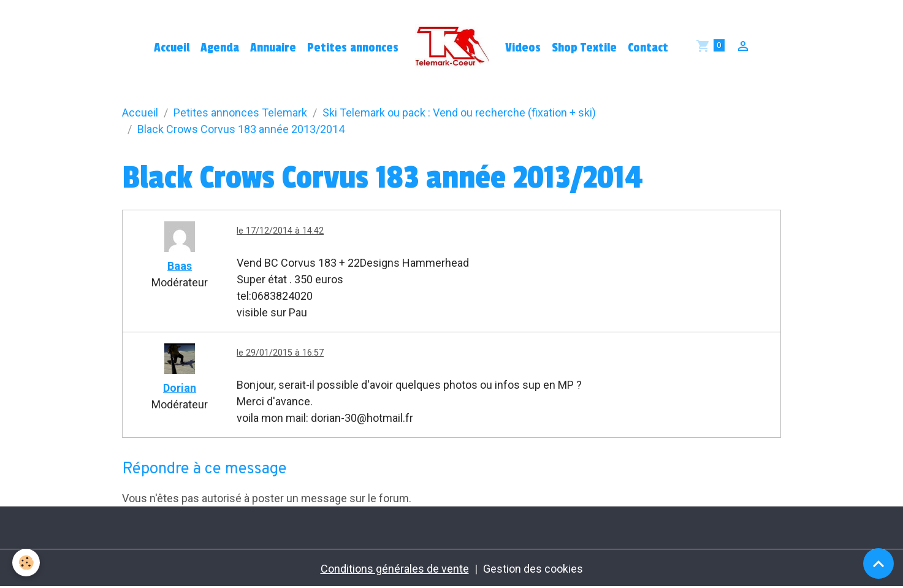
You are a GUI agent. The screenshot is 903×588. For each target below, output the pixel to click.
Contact (648, 48)
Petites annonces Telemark (240, 113)
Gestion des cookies (533, 569)
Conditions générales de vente (395, 569)
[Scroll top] (878, 563)
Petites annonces (353, 48)
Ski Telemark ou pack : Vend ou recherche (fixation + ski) (459, 113)
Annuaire (273, 48)
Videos (523, 48)
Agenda (220, 48)
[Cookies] (26, 563)
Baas (180, 266)
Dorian (180, 388)
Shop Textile (584, 48)
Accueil (172, 48)
